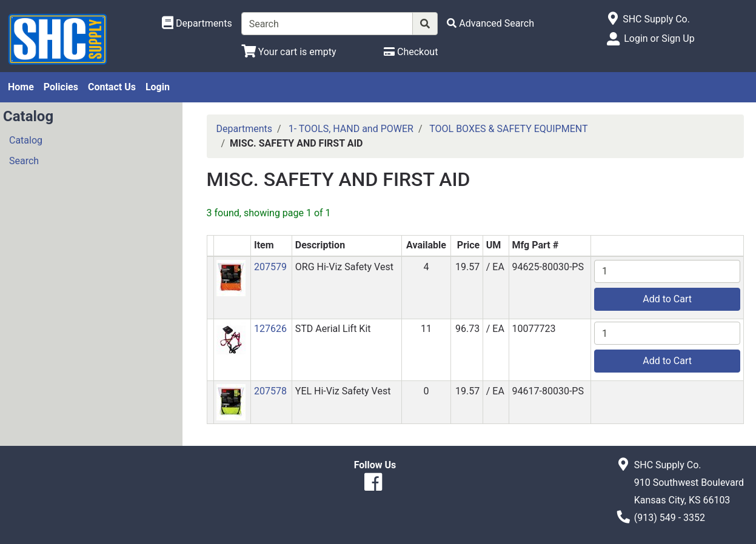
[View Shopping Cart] (289, 52)
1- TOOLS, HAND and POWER (351, 129)
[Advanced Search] (490, 23)
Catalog (26, 140)
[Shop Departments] (197, 24)
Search (24, 161)
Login (158, 87)
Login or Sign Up (659, 38)
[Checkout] (411, 52)
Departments (245, 129)
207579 (270, 267)
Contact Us (112, 87)
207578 (270, 391)
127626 (270, 329)
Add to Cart (667, 299)
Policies (61, 87)
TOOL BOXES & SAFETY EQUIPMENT (508, 129)
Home (21, 87)
